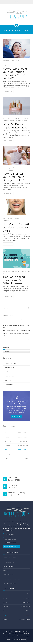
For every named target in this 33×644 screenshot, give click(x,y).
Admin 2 (16, 61)
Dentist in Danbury (21, 639)
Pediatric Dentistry (10, 583)
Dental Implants (15, 121)
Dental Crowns (8, 575)
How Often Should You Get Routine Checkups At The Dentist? (15, 73)
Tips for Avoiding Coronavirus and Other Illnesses (14, 280)
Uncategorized (8, 170)
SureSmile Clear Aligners (12, 579)
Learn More (17, 416)
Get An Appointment (11, 547)
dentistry (6, 63)
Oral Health (8, 380)
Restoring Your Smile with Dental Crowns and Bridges (16, 330)
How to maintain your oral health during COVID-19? (15, 177)
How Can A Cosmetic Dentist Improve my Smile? (16, 228)
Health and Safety (16, 63)
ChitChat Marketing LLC (23, 636)
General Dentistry (9, 558)
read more (8, 91)
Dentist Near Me (11, 639)
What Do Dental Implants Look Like (15, 126)
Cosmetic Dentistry (10, 363)
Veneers (5, 571)
